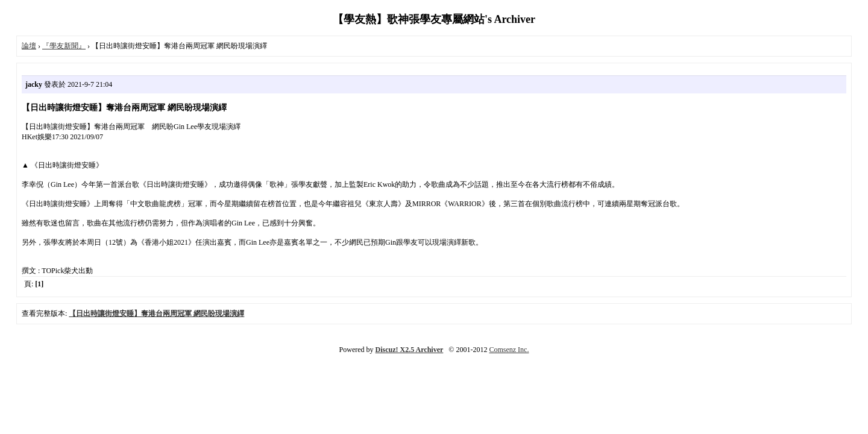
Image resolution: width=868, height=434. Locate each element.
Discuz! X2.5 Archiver (410, 350)
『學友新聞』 (64, 46)
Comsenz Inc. (509, 350)
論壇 (29, 46)
